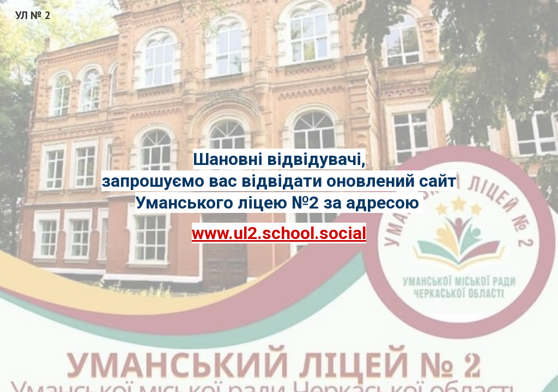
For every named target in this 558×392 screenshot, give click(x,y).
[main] (279, 196)
